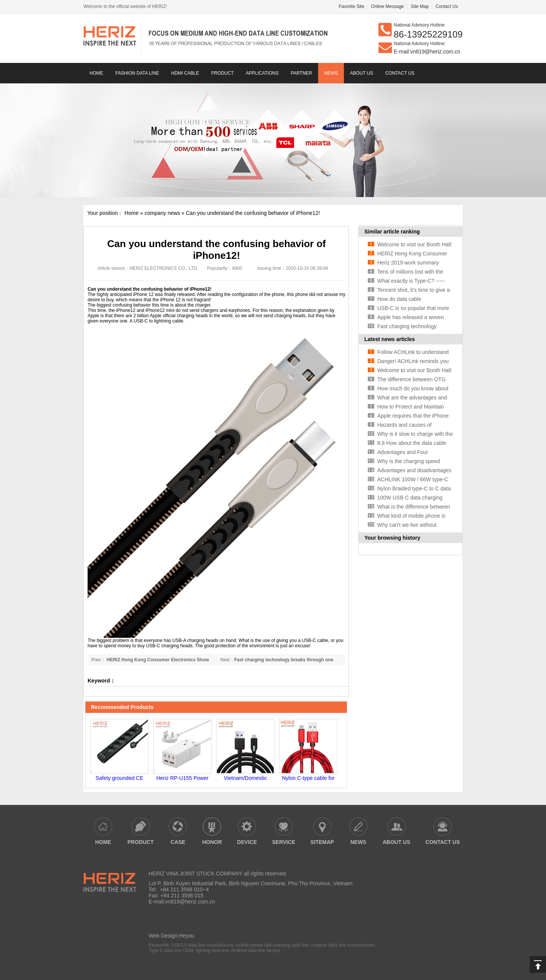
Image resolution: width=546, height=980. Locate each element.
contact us (400, 73)
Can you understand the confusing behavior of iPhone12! (253, 213)
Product (222, 73)
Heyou (187, 936)
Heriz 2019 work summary (408, 263)
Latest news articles (390, 339)
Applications (262, 73)
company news (162, 213)
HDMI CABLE (185, 73)
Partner (301, 73)
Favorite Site (351, 6)
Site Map (420, 6)
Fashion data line (137, 73)
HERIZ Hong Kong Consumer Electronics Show (157, 660)
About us (362, 73)
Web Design (163, 936)
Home (96, 73)
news (331, 73)
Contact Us (447, 6)
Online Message (388, 6)
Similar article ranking (392, 232)
